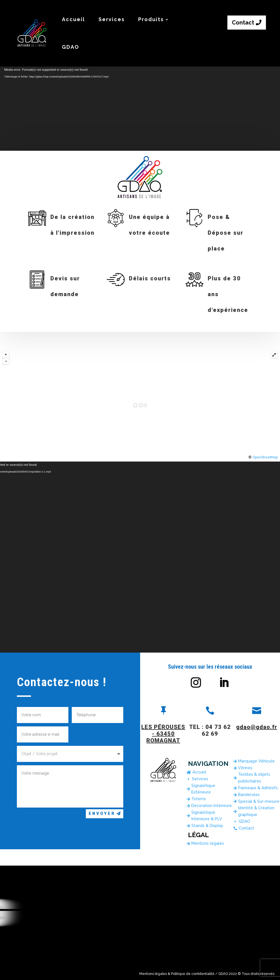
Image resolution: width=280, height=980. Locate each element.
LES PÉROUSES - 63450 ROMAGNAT (163, 734)
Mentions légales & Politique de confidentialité (177, 974)
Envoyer (102, 814)
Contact (243, 23)
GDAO (70, 47)
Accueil (73, 19)
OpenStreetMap (265, 457)
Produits (151, 19)
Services (112, 19)
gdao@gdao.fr (257, 727)
